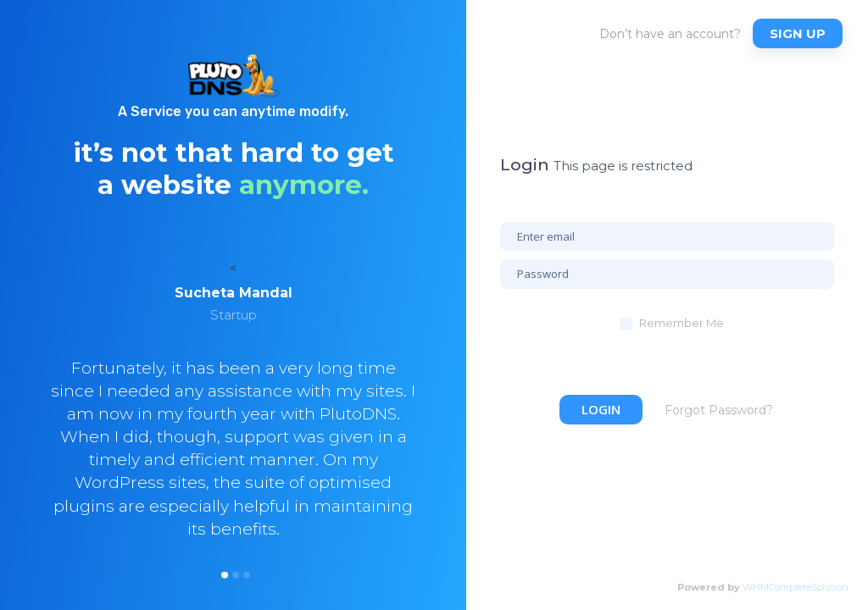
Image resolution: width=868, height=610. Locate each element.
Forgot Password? (719, 410)
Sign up (798, 33)
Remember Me (682, 323)
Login (601, 409)
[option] (233, 433)
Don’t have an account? (670, 34)
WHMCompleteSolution (796, 587)
